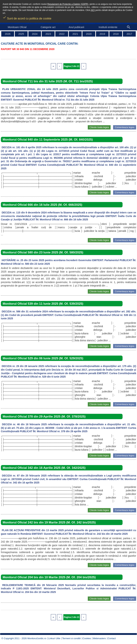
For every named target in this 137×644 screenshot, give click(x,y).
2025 (21, 34)
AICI (93, 10)
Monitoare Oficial (17, 27)
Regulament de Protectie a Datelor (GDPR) (68, 4)
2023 (48, 34)
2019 (102, 34)
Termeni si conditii (71, 638)
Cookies (87, 638)
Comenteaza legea (125, 127)
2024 (35, 34)
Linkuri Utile (54, 638)
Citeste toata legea (99, 127)
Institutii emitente (108, 27)
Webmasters (99, 638)
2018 (116, 34)
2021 (75, 34)
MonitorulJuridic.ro (37, 638)
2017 (129, 34)
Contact (112, 638)
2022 (62, 34)
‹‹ (53, 66)
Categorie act (48, 27)
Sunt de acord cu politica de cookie (27, 17)
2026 (8, 34)
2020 (89, 34)
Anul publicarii (76, 27)
